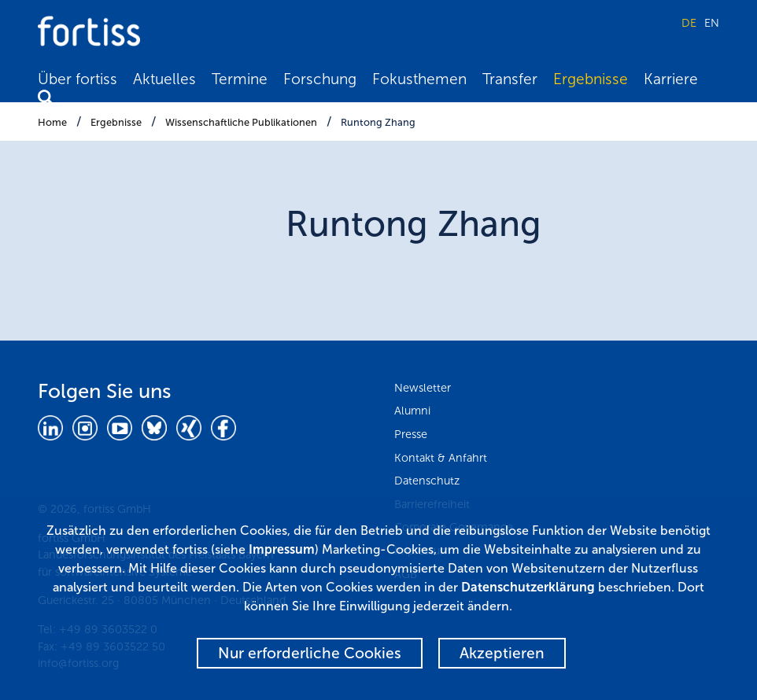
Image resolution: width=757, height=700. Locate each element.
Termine (240, 79)
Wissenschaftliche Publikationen (241, 122)
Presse (411, 434)
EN (712, 23)
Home (52, 122)
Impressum (282, 549)
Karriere (671, 79)
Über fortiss (78, 79)
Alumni (412, 411)
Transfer (510, 79)
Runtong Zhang (378, 122)
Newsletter (423, 388)
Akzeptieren (502, 653)
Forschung (320, 79)
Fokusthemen (419, 79)
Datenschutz (427, 481)
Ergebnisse (591, 79)
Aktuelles (164, 79)
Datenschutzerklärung (528, 587)
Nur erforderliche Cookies (310, 653)
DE (689, 23)
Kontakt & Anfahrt (441, 458)
